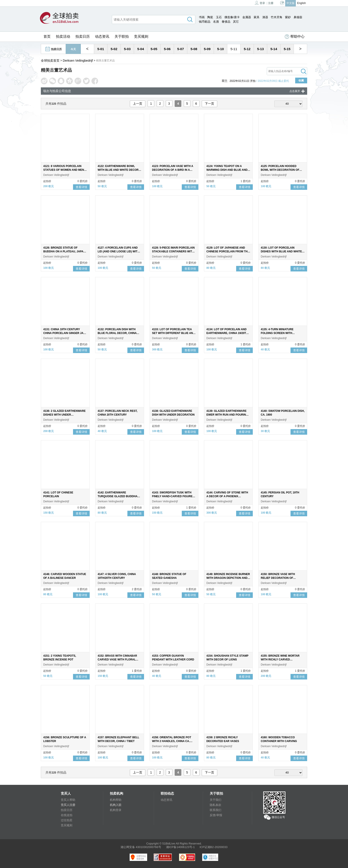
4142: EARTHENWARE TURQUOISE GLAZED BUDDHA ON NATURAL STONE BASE (118, 496)
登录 (260, 3)
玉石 (219, 17)
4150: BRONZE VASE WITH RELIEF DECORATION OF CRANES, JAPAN (278, 578)
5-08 (194, 49)
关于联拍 (122, 36)
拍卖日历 (83, 36)
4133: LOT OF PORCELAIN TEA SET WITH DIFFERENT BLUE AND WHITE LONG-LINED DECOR (173, 333)
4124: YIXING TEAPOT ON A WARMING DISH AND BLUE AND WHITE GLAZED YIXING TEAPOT (227, 170)
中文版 (291, 3)
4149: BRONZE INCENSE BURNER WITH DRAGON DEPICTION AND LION (228, 578)
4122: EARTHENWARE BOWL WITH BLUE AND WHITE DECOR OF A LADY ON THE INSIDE (118, 170)
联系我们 (216, 810)
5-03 (127, 49)
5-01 (101, 49)
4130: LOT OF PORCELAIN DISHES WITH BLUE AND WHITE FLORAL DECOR (281, 251)
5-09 (207, 49)
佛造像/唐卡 (232, 17)
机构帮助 (116, 800)
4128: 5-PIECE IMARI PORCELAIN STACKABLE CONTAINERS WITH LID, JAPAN (173, 251)
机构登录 (116, 810)
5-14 (274, 49)
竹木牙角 (277, 17)
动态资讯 (102, 36)
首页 (47, 36)
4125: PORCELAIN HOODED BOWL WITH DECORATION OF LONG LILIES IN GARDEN (280, 170)
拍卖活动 (63, 36)
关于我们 (216, 800)
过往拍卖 (67, 820)
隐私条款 (216, 805)
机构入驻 (116, 805)
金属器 (247, 17)
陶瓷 (210, 17)
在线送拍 (67, 815)
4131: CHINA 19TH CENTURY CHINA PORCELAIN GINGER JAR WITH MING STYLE (64, 333)
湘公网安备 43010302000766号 (141, 847)
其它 (236, 22)
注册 (271, 3)
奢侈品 (226, 22)
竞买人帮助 (68, 800)
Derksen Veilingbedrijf (78, 61)
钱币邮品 (205, 22)
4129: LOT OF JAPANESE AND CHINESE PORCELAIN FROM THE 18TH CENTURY (228, 251)
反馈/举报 (216, 815)
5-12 (247, 49)
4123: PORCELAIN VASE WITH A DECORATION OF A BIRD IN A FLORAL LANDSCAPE (173, 170)
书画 (202, 17)
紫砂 (288, 17)
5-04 (140, 49)
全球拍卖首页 (50, 61)
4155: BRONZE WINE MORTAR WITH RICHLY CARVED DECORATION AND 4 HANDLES (281, 660)
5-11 (234, 49)
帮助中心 (295, 37)
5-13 (260, 49)
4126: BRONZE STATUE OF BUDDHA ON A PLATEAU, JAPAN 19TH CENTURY (64, 251)
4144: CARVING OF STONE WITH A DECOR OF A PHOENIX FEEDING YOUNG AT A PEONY (227, 496)
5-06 (167, 49)
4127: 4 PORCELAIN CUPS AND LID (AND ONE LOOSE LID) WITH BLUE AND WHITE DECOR (119, 251)
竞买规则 (141, 36)
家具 (257, 17)
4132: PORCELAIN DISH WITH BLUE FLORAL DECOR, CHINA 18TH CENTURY (117, 333)
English (302, 3)
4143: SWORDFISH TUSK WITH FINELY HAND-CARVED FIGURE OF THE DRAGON (172, 496)
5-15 (287, 49)
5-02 (114, 49)
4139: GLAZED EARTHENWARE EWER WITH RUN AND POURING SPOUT (227, 415)
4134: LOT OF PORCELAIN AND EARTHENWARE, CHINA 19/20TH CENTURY (227, 333)
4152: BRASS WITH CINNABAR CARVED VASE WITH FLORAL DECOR (117, 660)
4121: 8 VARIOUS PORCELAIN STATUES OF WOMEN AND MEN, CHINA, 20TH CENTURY (64, 170)
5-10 (220, 49)
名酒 (216, 22)
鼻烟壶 (298, 17)
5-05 (154, 49)
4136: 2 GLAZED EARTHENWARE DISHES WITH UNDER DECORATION (64, 415)
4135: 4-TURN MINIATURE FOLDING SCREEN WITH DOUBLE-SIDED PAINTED (277, 333)
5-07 (180, 49)
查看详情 (81, 187)
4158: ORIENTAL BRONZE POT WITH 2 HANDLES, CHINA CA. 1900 (172, 741)
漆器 (265, 17)
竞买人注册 (68, 805)
